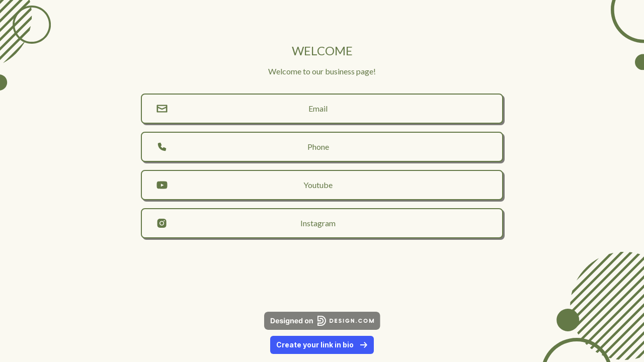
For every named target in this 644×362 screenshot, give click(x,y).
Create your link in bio (322, 345)
